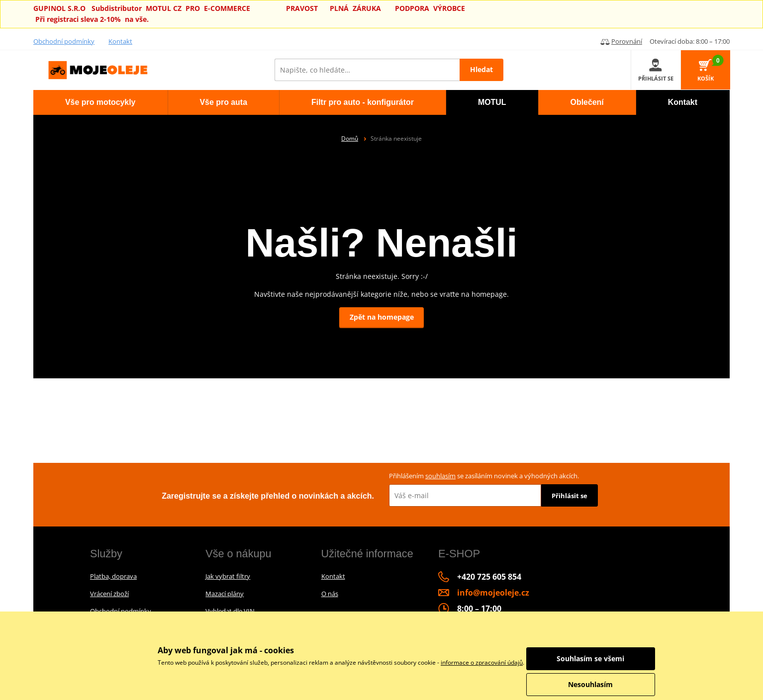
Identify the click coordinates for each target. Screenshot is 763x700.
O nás (330, 594)
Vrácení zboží (109, 594)
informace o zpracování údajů (482, 662)
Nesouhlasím (600, 684)
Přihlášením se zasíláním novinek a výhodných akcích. (484, 476)
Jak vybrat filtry (228, 576)
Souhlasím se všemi (600, 658)
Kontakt (120, 41)
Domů (350, 138)
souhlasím (440, 476)
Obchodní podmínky (64, 41)
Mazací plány (225, 594)
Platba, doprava (113, 576)
